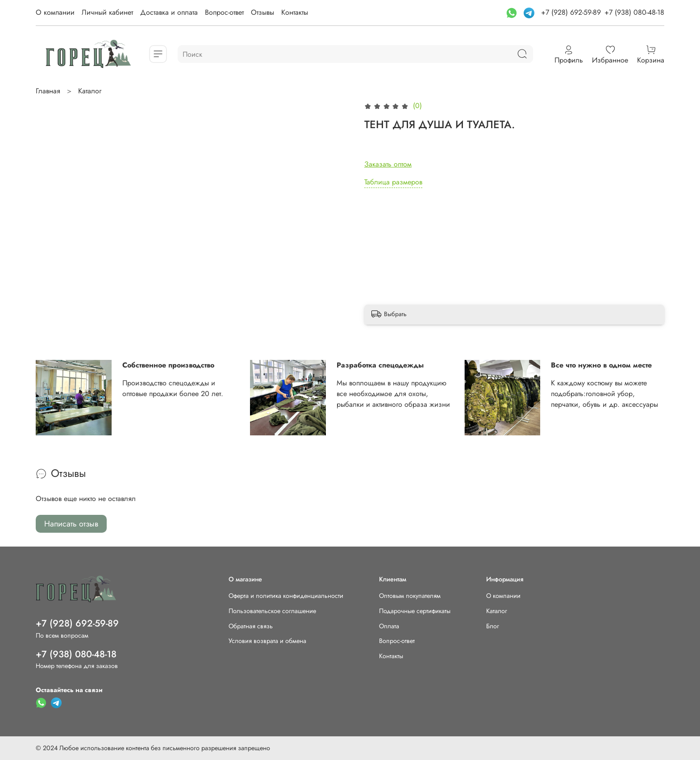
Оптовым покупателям (410, 596)
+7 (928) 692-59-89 (571, 12)
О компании (55, 12)
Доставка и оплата (169, 12)
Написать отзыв (71, 524)
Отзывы (262, 12)
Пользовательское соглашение (272, 611)
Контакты (295, 12)
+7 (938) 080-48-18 (634, 12)
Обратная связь (251, 626)
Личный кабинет (107, 12)
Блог (493, 626)
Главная (48, 91)
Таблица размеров (393, 182)
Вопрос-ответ (224, 12)
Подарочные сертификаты (415, 611)
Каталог (90, 91)
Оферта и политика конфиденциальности (286, 596)
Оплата (389, 626)
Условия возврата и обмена (267, 641)
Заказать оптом (388, 164)
